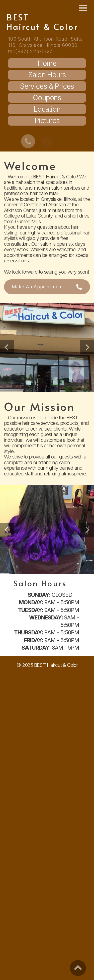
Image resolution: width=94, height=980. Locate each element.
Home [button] (47, 63)
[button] (83, 8)
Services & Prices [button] (47, 86)
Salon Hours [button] (47, 75)
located (27, 199)
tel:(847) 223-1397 (30, 51)
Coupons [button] (47, 98)
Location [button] (47, 109)
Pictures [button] (47, 121)
